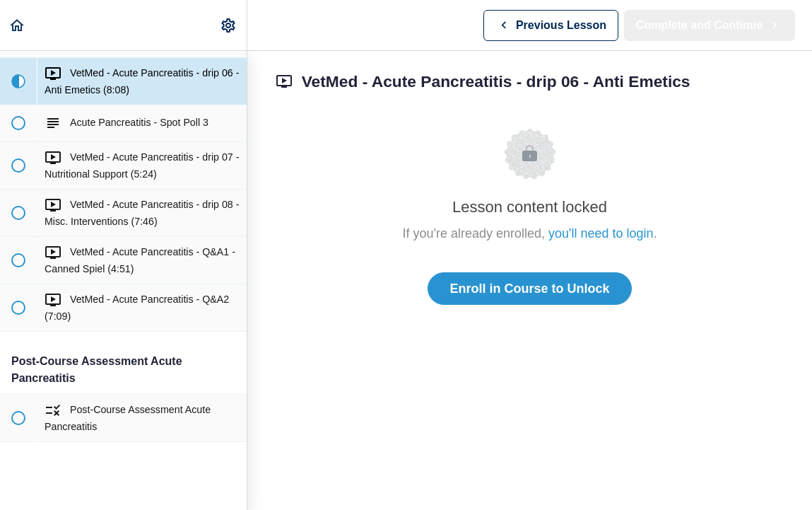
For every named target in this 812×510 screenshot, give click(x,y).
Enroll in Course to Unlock (529, 289)
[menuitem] (229, 25)
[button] (18, 25)
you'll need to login (601, 233)
